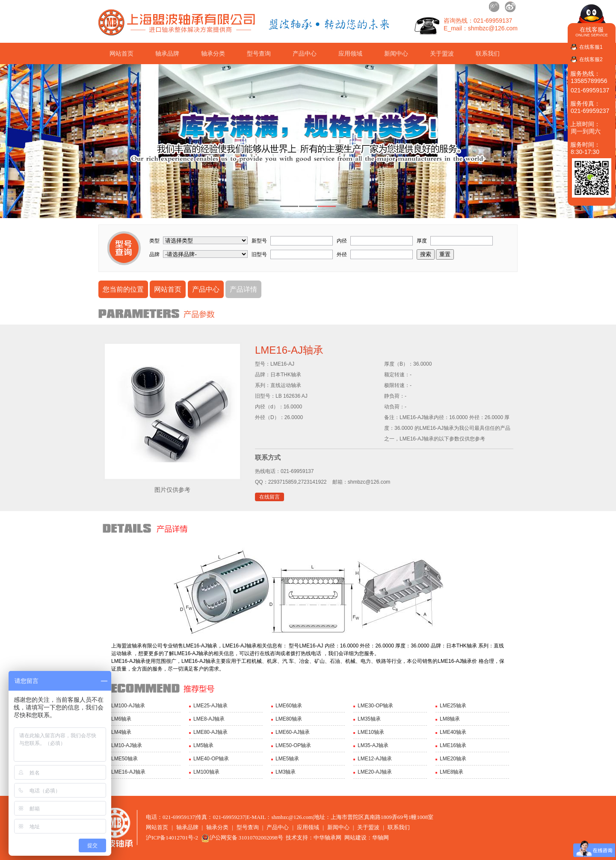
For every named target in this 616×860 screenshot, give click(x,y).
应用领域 (350, 53)
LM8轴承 (450, 719)
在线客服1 (591, 47)
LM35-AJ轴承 (373, 745)
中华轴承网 (327, 838)
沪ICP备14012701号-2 (172, 838)
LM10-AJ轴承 (127, 745)
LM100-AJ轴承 (128, 706)
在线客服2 (591, 59)
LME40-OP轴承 (211, 759)
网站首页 (121, 53)
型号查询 (259, 53)
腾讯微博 (495, 7)
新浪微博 (510, 7)
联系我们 (488, 53)
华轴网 (381, 838)
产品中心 (305, 53)
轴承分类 (213, 53)
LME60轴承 (289, 706)
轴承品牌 (167, 53)
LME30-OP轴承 (375, 706)
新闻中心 (396, 53)
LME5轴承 (287, 759)
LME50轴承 (124, 759)
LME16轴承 (453, 745)
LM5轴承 (203, 745)
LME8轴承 (452, 772)
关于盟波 (442, 53)
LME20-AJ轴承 (375, 772)
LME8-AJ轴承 (209, 719)
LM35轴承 (369, 719)
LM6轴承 (121, 719)
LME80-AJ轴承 (210, 732)
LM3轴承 (286, 772)
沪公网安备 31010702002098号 (242, 838)
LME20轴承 (453, 759)
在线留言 (269, 497)
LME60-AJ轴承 (293, 732)
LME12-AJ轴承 (375, 759)
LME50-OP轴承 (293, 745)
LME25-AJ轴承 (210, 706)
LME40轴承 (453, 732)
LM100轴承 (206, 772)
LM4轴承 (121, 732)
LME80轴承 (289, 719)
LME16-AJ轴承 (128, 772)
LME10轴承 (371, 732)
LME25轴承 (453, 706)
